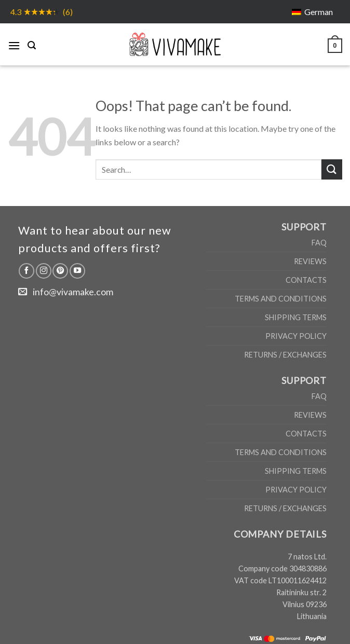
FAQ (319, 243)
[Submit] (332, 169)
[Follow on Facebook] (26, 271)
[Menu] (14, 44)
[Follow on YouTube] (77, 271)
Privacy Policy (296, 336)
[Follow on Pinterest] (60, 271)
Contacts (306, 280)
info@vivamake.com (73, 292)
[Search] (32, 44)
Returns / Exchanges (285, 355)
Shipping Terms (296, 317)
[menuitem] (312, 12)
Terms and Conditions (281, 299)
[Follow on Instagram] (44, 271)
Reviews (310, 261)
